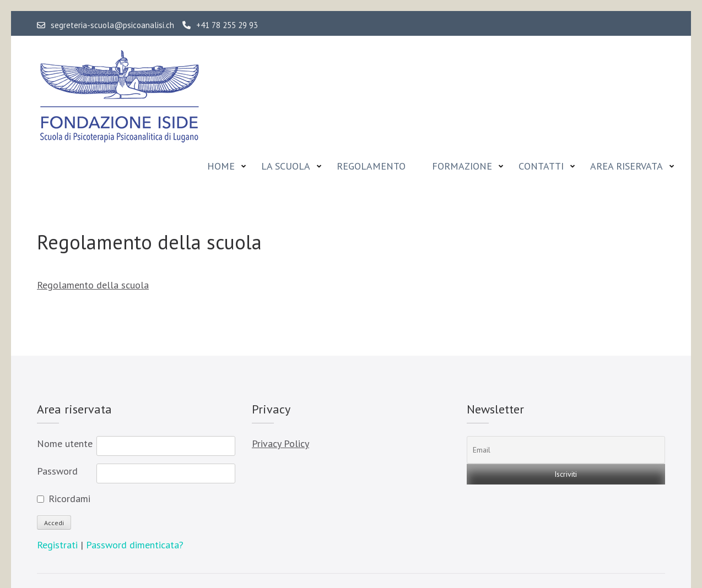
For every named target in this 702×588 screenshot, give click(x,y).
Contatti (541, 166)
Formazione (462, 166)
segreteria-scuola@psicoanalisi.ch (106, 25)
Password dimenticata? (135, 545)
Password (57, 471)
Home (221, 166)
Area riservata (627, 166)
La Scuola (286, 166)
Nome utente (65, 443)
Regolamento (371, 166)
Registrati (59, 545)
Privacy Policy (280, 443)
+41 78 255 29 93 (220, 25)
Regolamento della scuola (93, 285)
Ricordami (69, 499)
